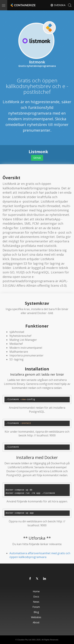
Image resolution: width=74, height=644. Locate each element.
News (36, 602)
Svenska (58, 5)
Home (36, 591)
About (36, 622)
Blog (36, 612)
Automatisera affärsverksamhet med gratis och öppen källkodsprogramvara (40, 555)
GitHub (37, 158)
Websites (36, 617)
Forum (36, 607)
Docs (36, 597)
